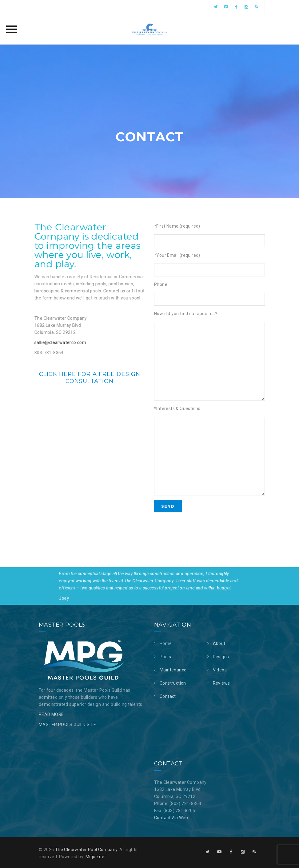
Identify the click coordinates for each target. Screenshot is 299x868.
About (219, 643)
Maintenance (173, 670)
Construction (173, 683)
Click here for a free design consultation (90, 377)
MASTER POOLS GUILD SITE (67, 725)
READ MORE (51, 714)
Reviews (221, 683)
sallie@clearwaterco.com (57, 342)
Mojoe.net (96, 857)
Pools (165, 657)
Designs (221, 657)
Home (166, 643)
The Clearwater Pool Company (86, 850)
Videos (220, 670)
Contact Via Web (171, 818)
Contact (168, 696)
